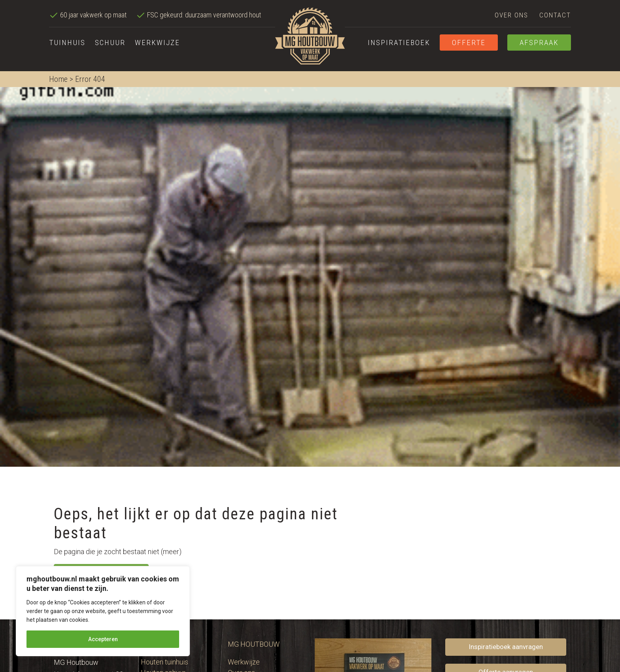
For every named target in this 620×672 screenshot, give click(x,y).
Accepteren (103, 639)
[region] (103, 611)
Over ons (511, 15)
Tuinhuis (67, 43)
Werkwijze (157, 43)
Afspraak (539, 43)
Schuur (110, 43)
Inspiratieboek (399, 43)
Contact (555, 15)
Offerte (469, 43)
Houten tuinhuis (164, 662)
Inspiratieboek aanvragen (506, 647)
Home (58, 79)
